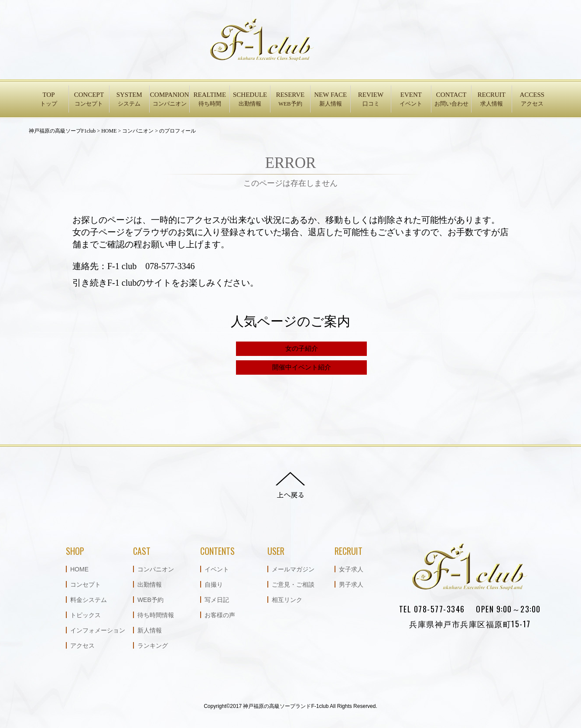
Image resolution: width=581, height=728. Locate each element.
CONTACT (451, 100)
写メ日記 (217, 600)
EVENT (411, 100)
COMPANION (169, 100)
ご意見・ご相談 (293, 584)
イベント (217, 569)
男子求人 (351, 584)
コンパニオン (156, 569)
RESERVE (290, 100)
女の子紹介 (302, 349)
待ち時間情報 (156, 615)
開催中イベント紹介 (302, 367)
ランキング (153, 646)
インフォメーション (98, 630)
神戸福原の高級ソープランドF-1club (286, 706)
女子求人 (351, 569)
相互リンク (287, 600)
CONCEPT (89, 100)
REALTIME (210, 100)
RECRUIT (491, 100)
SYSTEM (129, 100)
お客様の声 (220, 615)
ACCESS (532, 100)
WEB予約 (150, 600)
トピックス (85, 615)
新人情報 (150, 630)
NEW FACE (330, 100)
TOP (49, 100)
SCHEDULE (250, 100)
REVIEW (371, 100)
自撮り (214, 584)
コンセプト (85, 584)
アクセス (82, 646)
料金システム (89, 600)
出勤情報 (150, 584)
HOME (79, 569)
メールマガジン (293, 569)
